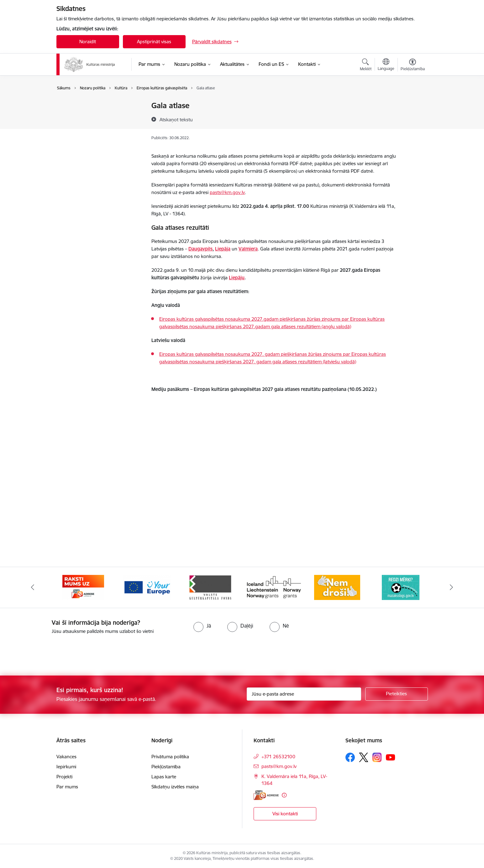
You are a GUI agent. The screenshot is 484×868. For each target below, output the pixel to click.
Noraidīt (88, 42)
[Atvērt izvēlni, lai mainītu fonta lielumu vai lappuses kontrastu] (413, 66)
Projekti (64, 777)
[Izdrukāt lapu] (412, 103)
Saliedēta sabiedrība (84, 117)
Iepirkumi (66, 767)
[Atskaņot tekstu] (176, 119)
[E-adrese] (266, 795)
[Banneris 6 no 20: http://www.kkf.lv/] (274, 587)
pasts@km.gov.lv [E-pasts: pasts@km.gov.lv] (279, 766)
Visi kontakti (285, 814)
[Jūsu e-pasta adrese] (304, 694)
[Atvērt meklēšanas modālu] (366, 66)
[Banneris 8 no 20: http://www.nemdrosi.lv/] (401, 587)
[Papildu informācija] (284, 795)
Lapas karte (164, 777)
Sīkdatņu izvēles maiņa (175, 787)
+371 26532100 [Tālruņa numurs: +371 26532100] (278, 757)
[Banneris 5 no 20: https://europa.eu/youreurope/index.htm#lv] (210, 587)
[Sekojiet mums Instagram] (377, 757)
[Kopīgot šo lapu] (412, 119)
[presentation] (52, 652)
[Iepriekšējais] (33, 587)
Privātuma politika (170, 757)
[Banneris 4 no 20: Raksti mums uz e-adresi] (147, 587)
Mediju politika (78, 128)
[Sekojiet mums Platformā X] (364, 757)
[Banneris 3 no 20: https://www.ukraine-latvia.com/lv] (83, 587)
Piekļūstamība (166, 767)
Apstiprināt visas (154, 42)
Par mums (67, 787)
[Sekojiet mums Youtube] (391, 757)
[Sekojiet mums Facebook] (350, 757)
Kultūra (71, 106)
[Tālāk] (452, 587)
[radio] (202, 626)
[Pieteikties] (397, 694)
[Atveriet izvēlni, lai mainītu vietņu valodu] (386, 65)
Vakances (66, 757)
